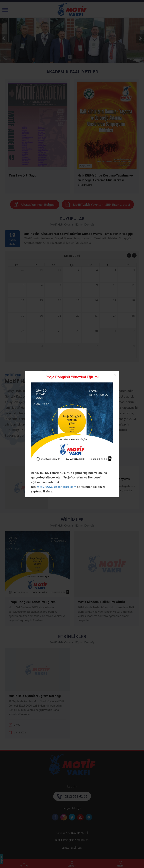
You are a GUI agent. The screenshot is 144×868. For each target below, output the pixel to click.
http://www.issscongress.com (56, 487)
